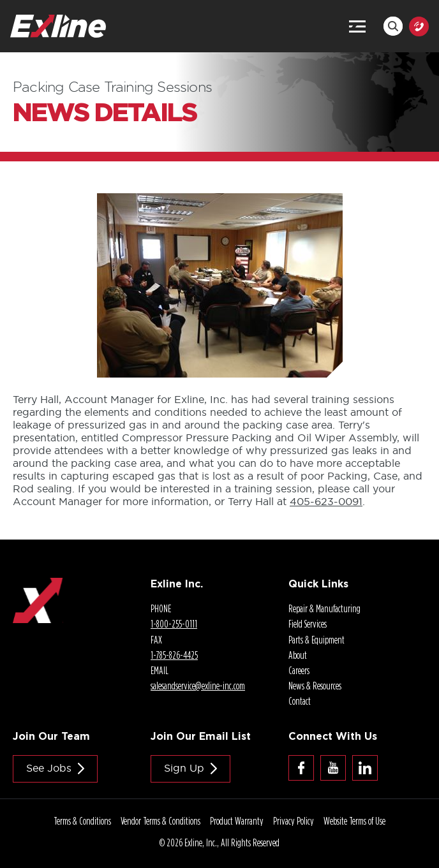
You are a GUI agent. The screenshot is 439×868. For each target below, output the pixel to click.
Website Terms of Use (354, 821)
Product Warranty (237, 821)
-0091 (326, 501)
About (298, 655)
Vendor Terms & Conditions (160, 821)
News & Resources (315, 686)
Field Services (308, 624)
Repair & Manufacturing (324, 608)
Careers (299, 670)
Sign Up (184, 768)
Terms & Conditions (82, 821)
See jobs (49, 768)
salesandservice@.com (198, 686)
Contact (300, 701)
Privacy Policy (294, 821)
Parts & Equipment (316, 640)
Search (393, 26)
